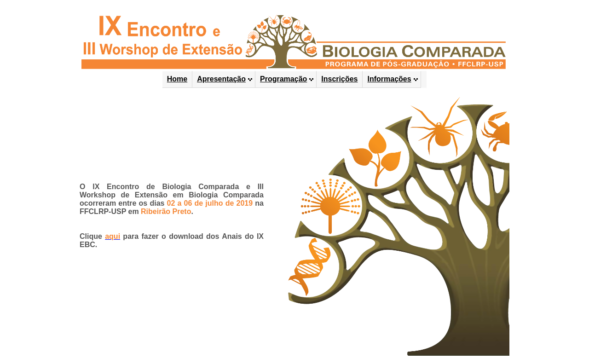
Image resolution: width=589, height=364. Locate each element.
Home (177, 79)
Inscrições (339, 79)
